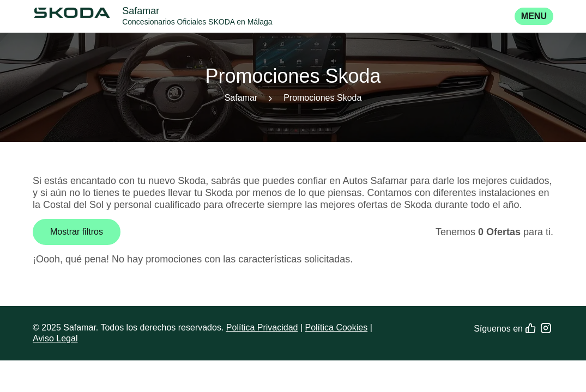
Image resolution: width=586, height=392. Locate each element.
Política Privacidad (262, 327)
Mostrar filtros (77, 232)
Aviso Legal (55, 338)
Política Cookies (336, 327)
